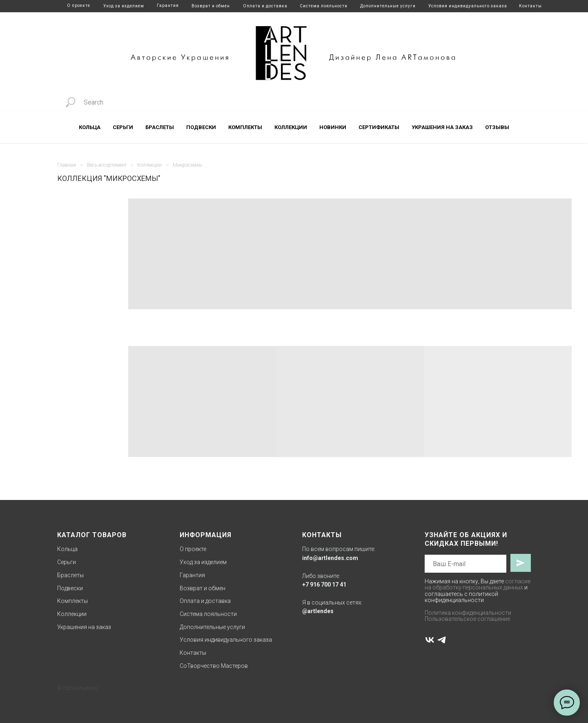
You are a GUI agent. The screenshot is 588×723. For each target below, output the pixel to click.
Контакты (530, 6)
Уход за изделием (124, 6)
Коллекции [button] (291, 127)
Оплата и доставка (265, 6)
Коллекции (149, 165)
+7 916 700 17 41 (324, 585)
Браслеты (160, 127)
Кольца (67, 549)
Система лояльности (324, 6)
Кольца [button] (90, 127)
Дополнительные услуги (388, 6)
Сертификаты (379, 127)
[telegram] (442, 640)
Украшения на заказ (442, 127)
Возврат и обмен (211, 6)
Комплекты (245, 127)
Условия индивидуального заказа (468, 6)
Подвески (201, 127)
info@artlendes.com (330, 558)
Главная (67, 165)
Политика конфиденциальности (468, 613)
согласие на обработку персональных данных (478, 584)
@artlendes (318, 611)
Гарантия (168, 6)
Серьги (67, 562)
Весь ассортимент (107, 165)
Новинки (333, 127)
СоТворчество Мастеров (214, 666)
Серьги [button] (123, 127)
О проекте (79, 6)
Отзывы (497, 127)
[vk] (430, 640)
